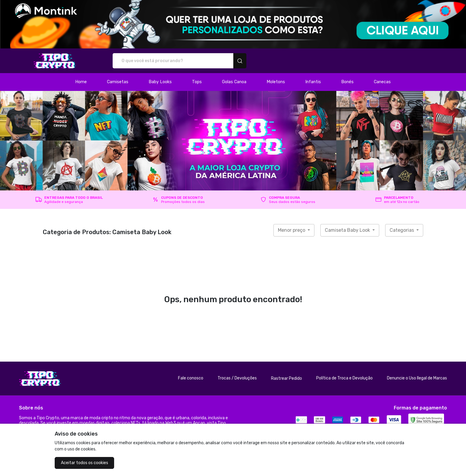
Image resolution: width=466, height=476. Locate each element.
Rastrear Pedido (286, 378)
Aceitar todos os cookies (85, 463)
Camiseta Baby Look (348, 230)
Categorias (402, 230)
